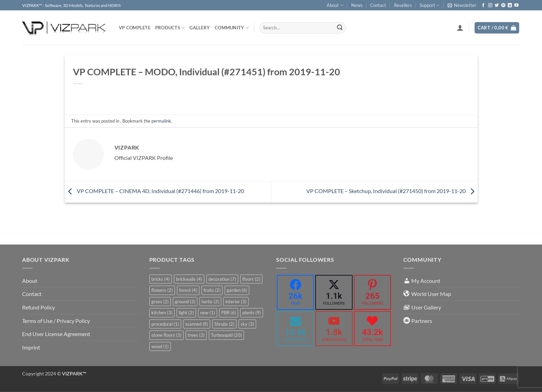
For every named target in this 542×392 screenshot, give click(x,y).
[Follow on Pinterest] (503, 6)
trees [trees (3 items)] (196, 335)
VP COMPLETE (135, 28)
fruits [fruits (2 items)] (212, 290)
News (357, 5)
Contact (378, 5)
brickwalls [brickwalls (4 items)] (189, 279)
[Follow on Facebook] (483, 6)
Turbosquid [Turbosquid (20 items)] (226, 335)
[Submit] (340, 28)
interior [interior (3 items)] (236, 302)
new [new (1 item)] (208, 313)
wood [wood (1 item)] (160, 346)
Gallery (200, 28)
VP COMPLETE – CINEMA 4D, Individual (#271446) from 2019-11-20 (154, 191)
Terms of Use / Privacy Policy (56, 321)
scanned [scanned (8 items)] (197, 324)
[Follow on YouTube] (516, 6)
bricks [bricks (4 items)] (161, 279)
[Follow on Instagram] (490, 6)
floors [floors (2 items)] (251, 279)
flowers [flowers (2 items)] (162, 290)
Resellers (403, 5)
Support (430, 5)
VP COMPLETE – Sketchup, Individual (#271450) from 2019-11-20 (392, 191)
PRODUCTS (170, 28)
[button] (462, 5)
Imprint (31, 347)
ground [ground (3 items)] (185, 302)
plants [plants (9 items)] (252, 313)
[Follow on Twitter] (497, 6)
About (335, 5)
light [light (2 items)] (186, 313)
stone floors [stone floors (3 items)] (166, 335)
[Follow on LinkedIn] (510, 6)
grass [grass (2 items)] (160, 302)
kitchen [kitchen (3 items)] (162, 313)
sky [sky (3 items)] (247, 324)
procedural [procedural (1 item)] (165, 324)
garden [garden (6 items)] (237, 290)
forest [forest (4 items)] (188, 290)
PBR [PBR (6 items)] (229, 313)
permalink (161, 121)
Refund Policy (39, 307)
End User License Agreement (56, 334)
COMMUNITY (232, 28)
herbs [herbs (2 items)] (210, 302)
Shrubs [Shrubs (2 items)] (224, 324)
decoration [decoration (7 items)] (222, 279)
